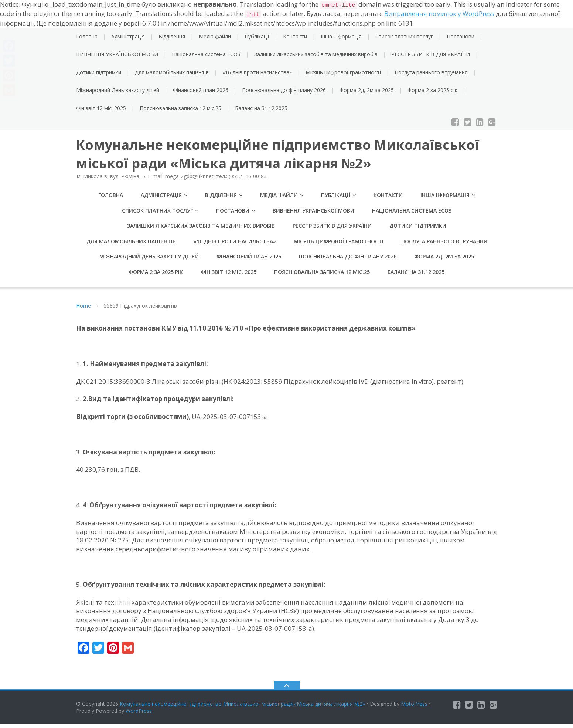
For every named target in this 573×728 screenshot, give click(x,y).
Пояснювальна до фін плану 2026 (284, 90)
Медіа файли (215, 36)
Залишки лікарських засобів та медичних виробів (316, 54)
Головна (87, 36)
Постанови (461, 36)
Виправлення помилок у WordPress (439, 13)
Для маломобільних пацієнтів (172, 72)
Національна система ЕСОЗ (206, 54)
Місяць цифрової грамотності (343, 72)
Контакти (295, 36)
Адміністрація (128, 36)
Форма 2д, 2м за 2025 (367, 90)
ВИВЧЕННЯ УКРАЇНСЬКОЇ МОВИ (117, 54)
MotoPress (414, 708)
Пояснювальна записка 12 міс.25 (180, 108)
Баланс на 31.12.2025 (261, 108)
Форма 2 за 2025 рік (432, 90)
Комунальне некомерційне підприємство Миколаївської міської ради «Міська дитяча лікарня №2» (242, 708)
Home (83, 310)
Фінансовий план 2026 (201, 90)
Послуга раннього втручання (431, 72)
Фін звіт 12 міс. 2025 (101, 108)
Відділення (172, 36)
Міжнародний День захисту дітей (118, 90)
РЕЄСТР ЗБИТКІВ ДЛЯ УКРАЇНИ (431, 54)
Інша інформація (341, 36)
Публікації (257, 36)
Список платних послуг (404, 36)
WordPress (139, 715)
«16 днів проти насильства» (257, 72)
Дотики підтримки (99, 72)
